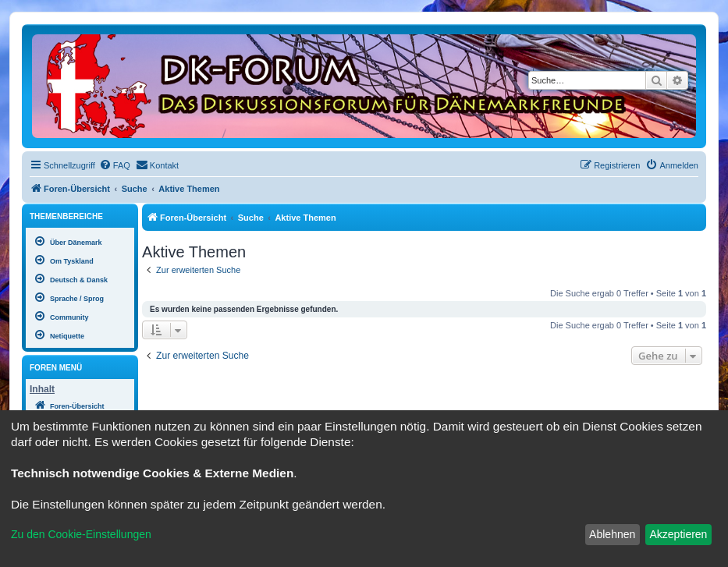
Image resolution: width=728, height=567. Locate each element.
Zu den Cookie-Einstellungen (81, 534)
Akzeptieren (678, 534)
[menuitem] (115, 165)
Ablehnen (612, 534)
